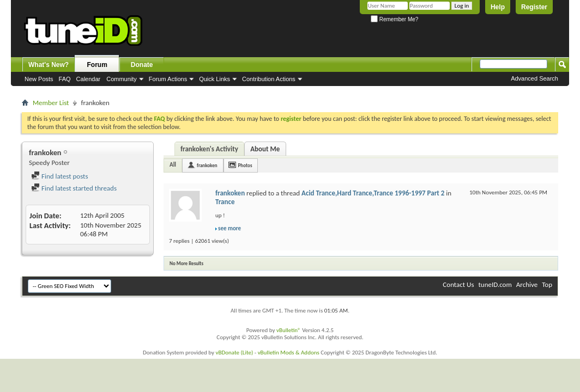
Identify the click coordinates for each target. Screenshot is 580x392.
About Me (265, 149)
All (173, 165)
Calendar (89, 79)
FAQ (65, 79)
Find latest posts (60, 176)
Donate (142, 65)
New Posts (39, 79)
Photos (245, 165)
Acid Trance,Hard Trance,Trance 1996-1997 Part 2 (373, 193)
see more (229, 228)
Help (498, 7)
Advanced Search (534, 78)
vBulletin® (289, 330)
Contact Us (458, 284)
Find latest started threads (74, 188)
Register (534, 7)
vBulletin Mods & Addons (289, 353)
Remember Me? (394, 19)
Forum (97, 65)
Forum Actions (168, 79)
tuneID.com (495, 284)
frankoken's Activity (209, 149)
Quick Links (215, 79)
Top (547, 284)
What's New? (49, 65)
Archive (527, 284)
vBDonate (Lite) (234, 353)
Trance (225, 202)
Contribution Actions (269, 79)
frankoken (207, 165)
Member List (51, 103)
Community (122, 79)
